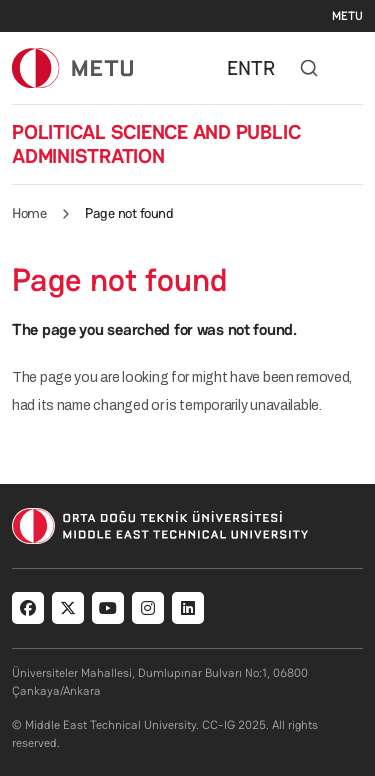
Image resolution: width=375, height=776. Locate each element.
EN (239, 68)
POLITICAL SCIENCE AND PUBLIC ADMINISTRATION (156, 144)
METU (347, 16)
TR (263, 68)
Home (29, 213)
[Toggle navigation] (353, 68)
